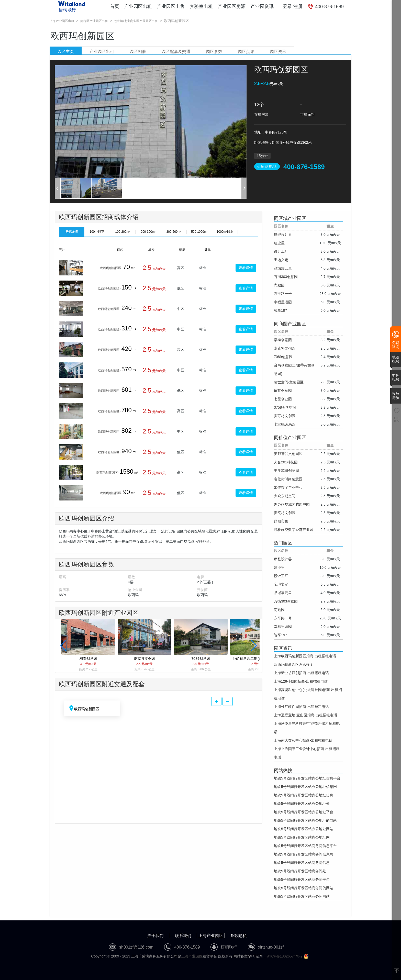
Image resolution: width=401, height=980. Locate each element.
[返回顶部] (397, 971)
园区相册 (138, 52)
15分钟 (262, 156)
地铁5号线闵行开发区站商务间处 (300, 871)
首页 (115, 6)
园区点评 (246, 52)
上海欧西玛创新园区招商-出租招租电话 (305, 656)
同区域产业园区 (290, 218)
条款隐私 (238, 936)
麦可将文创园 (285, 416)
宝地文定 (281, 260)
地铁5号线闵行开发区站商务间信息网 (304, 854)
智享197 (280, 310)
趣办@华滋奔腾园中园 (292, 504)
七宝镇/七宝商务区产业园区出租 (136, 21)
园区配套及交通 (176, 52)
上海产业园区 (211, 936)
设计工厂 (281, 251)
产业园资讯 (262, 6)
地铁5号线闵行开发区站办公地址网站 (304, 829)
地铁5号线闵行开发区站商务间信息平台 (305, 846)
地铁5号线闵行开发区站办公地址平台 (304, 812)
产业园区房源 (232, 6)
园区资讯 (278, 52)
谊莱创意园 (283, 391)
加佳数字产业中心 (288, 487)
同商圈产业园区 (290, 324)
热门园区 (283, 543)
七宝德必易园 (285, 424)
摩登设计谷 (283, 235)
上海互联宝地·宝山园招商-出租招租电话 (305, 715)
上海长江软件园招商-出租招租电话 (301, 707)
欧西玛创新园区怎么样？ (294, 664)
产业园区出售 (171, 6)
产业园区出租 (138, 6)
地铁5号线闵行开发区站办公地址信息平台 (307, 778)
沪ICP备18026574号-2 (285, 956)
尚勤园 (279, 285)
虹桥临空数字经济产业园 (294, 530)
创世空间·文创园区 (289, 382)
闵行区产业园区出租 (94, 21)
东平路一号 (283, 294)
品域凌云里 (283, 268)
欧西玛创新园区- (111, 268)
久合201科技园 (286, 462)
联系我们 (183, 936)
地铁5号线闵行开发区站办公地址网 (302, 837)
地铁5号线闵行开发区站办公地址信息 (304, 795)
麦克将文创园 (285, 348)
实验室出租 (201, 6)
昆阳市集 (281, 521)
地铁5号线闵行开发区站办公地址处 (302, 804)
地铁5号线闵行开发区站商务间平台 (302, 879)
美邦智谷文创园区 (288, 454)
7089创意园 (283, 357)
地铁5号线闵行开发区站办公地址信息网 (305, 787)
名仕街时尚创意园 (288, 479)
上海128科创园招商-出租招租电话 (301, 681)
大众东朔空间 (285, 496)
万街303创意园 (286, 277)
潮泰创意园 (283, 340)
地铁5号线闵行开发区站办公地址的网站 (305, 820)
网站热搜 (283, 771)
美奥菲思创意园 (286, 471)
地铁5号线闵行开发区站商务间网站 (302, 896)
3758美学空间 (285, 407)
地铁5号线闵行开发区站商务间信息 (302, 863)
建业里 (279, 243)
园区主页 (66, 52)
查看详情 (246, 268)
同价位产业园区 (290, 438)
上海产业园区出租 (62, 21)
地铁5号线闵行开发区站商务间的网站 (304, 888)
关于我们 (155, 936)
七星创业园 (283, 399)
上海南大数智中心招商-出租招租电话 (303, 740)
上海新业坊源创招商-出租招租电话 (301, 673)
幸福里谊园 (283, 302)
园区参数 (214, 52)
